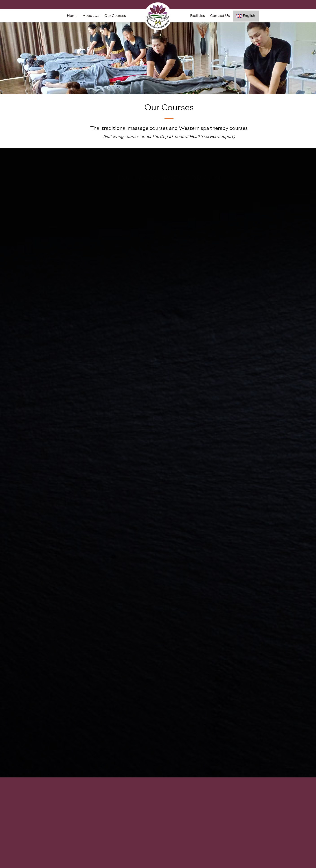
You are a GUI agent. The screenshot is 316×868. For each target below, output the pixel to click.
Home (72, 16)
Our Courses (115, 16)
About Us (91, 16)
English (246, 16)
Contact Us (220, 16)
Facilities (197, 16)
